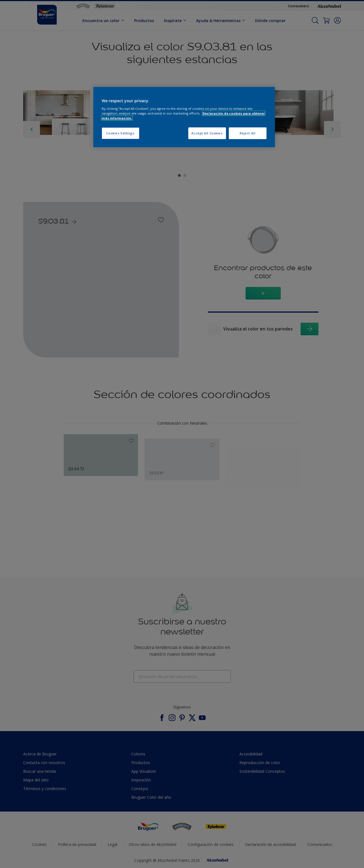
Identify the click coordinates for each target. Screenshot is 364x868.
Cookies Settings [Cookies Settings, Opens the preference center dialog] (120, 133)
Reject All (248, 133)
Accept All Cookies (207, 133)
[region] (184, 117)
